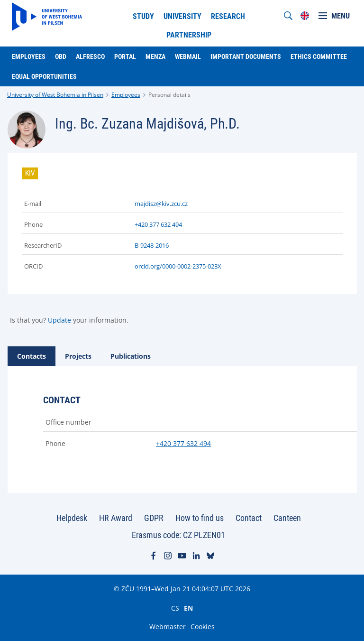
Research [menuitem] (228, 16)
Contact (249, 518)
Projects (78, 356)
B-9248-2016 (152, 245)
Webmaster (168, 627)
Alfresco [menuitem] (90, 56)
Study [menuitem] (143, 16)
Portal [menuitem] (125, 56)
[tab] (32, 356)
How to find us (200, 518)
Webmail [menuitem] (188, 56)
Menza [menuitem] (155, 56)
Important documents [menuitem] (246, 56)
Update (59, 320)
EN (188, 608)
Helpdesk (72, 518)
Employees (126, 95)
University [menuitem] (182, 16)
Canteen (287, 518)
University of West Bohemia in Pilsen (55, 95)
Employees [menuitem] (29, 56)
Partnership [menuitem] (189, 35)
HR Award (116, 518)
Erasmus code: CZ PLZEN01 (178, 535)
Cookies (203, 627)
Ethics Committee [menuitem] (319, 56)
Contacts (32, 356)
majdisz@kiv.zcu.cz (161, 204)
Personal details (169, 95)
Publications (131, 356)
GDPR (154, 518)
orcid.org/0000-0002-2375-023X (178, 266)
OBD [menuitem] (61, 56)
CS (175, 608)
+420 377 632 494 (158, 224)
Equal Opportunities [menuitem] (44, 76)
